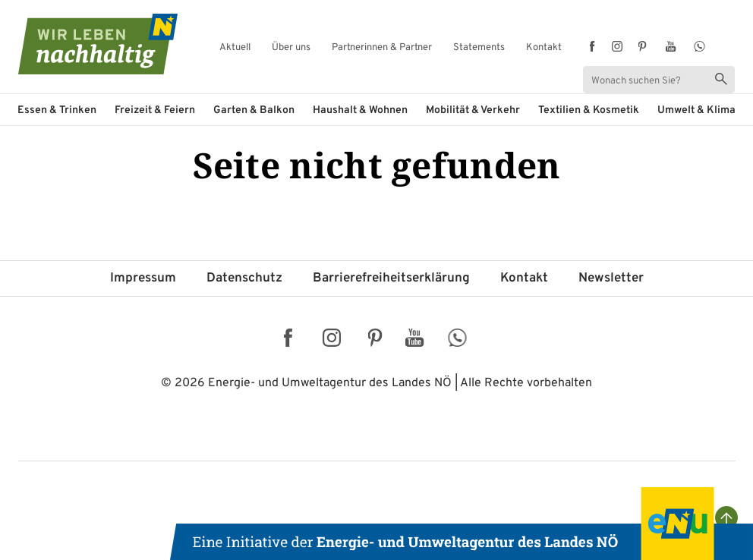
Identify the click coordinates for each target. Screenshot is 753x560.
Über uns (291, 48)
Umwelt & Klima (696, 110)
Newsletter (611, 278)
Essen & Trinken (57, 110)
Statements (479, 48)
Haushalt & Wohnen (360, 110)
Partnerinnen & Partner (382, 48)
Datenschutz (244, 278)
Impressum (143, 278)
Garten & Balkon (254, 110)
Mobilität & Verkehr (473, 110)
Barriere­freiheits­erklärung (391, 278)
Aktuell (235, 48)
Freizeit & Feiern (155, 110)
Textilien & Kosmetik (589, 110)
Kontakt (544, 48)
